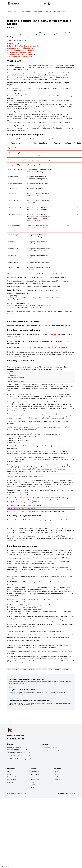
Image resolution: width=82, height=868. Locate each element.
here (33, 230)
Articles (17, 11)
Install (44, 669)
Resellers (57, 777)
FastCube (16, 669)
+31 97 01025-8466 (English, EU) (19, 753)
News (32, 787)
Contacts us (58, 779)
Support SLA (35, 772)
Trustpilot (5, 867)
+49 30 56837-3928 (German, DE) (19, 756)
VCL (9, 669)
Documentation (13, 777)
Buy (9, 772)
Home (10, 11)
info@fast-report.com (16, 736)
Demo (9, 774)
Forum (33, 782)
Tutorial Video (35, 779)
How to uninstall (13, 779)
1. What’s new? (13, 44)
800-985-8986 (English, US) (17, 750)
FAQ (32, 777)
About (56, 772)
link (40, 128)
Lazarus (23, 669)
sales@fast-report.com (16, 747)
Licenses (10, 782)
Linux (39, 669)
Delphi (50, 669)
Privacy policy (12, 793)
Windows (66, 669)
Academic (58, 669)
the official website (51, 334)
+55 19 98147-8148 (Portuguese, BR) (20, 759)
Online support (35, 774)
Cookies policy (22, 793)
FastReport (31, 669)
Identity (57, 774)
